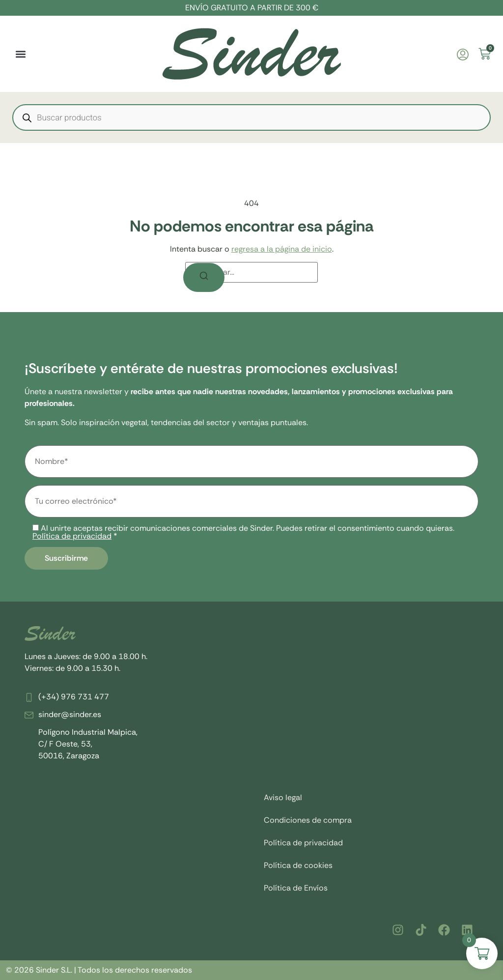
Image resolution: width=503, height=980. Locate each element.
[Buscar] (204, 277)
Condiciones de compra (308, 820)
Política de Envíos (296, 888)
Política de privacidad (72, 536)
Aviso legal (283, 797)
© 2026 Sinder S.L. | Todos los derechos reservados (99, 970)
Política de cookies (298, 865)
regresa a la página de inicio (282, 249)
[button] (20, 54)
